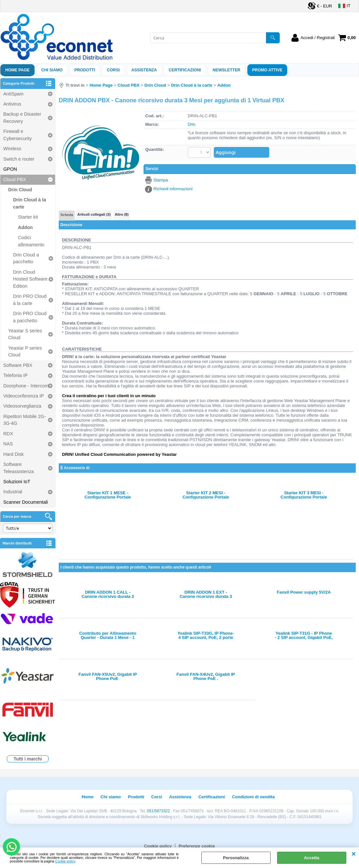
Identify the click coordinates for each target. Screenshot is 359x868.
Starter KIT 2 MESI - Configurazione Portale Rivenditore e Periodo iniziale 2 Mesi (206, 495)
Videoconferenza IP (24, 396)
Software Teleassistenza (19, 468)
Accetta (312, 858)
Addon (25, 227)
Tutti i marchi (28, 759)
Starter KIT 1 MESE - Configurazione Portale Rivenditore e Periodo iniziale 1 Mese (108, 495)
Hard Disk (14, 454)
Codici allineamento (31, 241)
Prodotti (85, 70)
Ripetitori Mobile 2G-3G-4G (24, 420)
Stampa (161, 180)
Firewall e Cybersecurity (17, 135)
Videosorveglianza (22, 406)
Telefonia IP (16, 375)
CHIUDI (354, 854)
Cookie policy (65, 861)
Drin (192, 124)
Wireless (12, 149)
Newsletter (227, 70)
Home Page (17, 70)
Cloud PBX (15, 180)
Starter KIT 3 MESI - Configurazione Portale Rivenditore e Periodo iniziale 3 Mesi (304, 495)
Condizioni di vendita (253, 797)
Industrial (13, 492)
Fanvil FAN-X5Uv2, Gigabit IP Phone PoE (108, 676)
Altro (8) (122, 214)
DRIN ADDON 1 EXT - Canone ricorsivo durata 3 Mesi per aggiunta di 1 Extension (206, 594)
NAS (8, 444)
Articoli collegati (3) (94, 214)
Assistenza (180, 797)
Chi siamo (52, 70)
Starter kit (28, 217)
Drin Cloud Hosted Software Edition (30, 279)
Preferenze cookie (197, 846)
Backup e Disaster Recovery (22, 117)
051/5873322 (158, 811)
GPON (10, 169)
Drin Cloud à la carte (30, 203)
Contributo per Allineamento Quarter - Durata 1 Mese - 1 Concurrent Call (108, 635)
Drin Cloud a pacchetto (26, 258)
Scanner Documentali (26, 502)
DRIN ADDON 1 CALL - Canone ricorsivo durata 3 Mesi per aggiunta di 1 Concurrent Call (108, 594)
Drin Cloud (20, 190)
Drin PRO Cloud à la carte (30, 300)
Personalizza (236, 858)
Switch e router (19, 159)
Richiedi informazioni (173, 189)
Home (87, 797)
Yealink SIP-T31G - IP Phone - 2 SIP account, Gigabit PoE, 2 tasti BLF (304, 635)
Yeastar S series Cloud (25, 334)
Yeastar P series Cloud (25, 351)
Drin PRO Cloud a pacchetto (30, 317)
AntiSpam (13, 94)
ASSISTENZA (144, 70)
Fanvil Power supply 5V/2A (304, 592)
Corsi (113, 70)
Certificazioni (185, 70)
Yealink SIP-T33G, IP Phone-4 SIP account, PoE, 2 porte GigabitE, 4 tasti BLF (206, 635)
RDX (8, 434)
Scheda (67, 215)
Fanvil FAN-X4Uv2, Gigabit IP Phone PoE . (206, 676)
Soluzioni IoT (17, 482)
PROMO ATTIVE (267, 70)
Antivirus (12, 104)
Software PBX (18, 365)
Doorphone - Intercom (26, 386)
